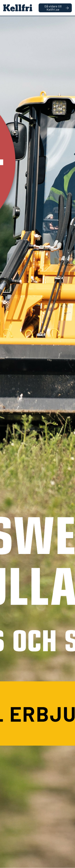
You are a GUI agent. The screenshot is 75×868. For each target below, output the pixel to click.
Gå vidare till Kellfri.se (56, 8)
